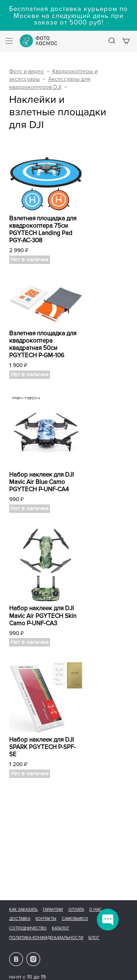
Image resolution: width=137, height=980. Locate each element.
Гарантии (53, 910)
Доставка (20, 919)
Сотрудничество (28, 928)
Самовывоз (75, 919)
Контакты (46, 919)
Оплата (76, 910)
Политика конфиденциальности (46, 938)
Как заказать (23, 910)
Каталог (61, 928)
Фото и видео (26, 72)
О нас (96, 910)
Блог (94, 938)
